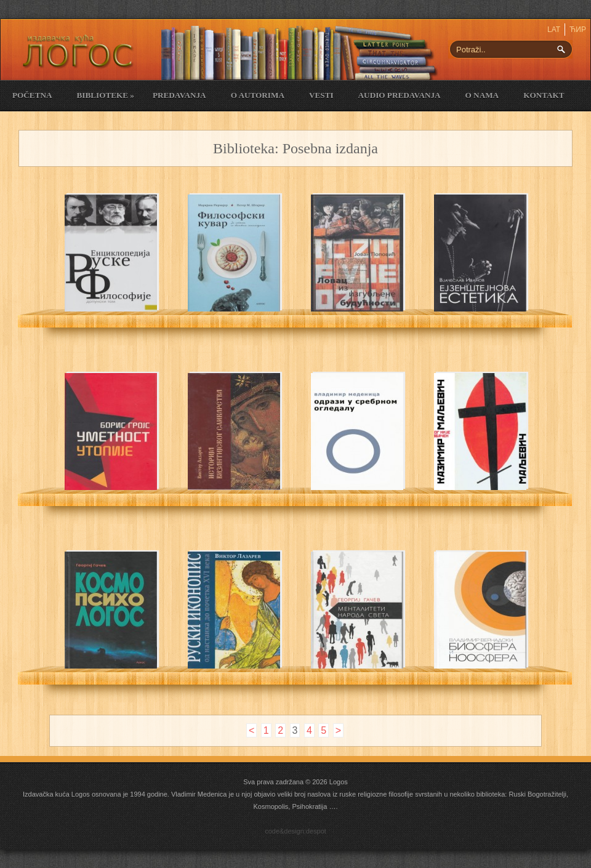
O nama (482, 95)
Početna (32, 95)
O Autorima (258, 95)
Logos (339, 782)
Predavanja (179, 95)
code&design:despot (295, 831)
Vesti (321, 95)
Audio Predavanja (400, 95)
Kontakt (544, 95)
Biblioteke (105, 95)
